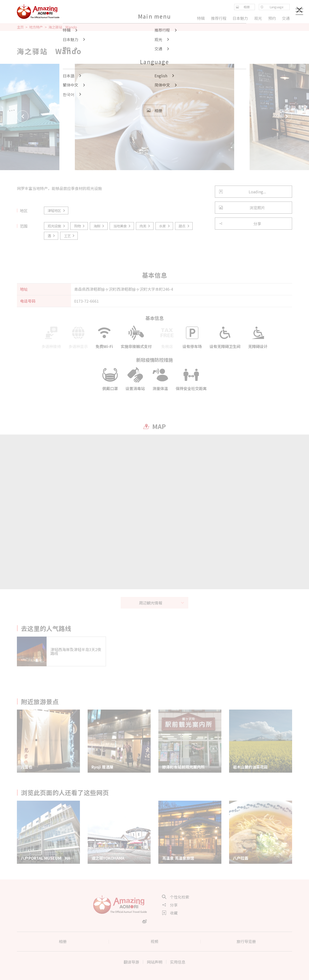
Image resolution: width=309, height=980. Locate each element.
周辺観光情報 (162, 603)
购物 (80, 226)
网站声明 (154, 962)
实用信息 (178, 962)
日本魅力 (240, 18)
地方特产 (36, 27)
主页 (20, 27)
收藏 (170, 913)
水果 (165, 226)
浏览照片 (242, 208)
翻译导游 (131, 962)
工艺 (70, 236)
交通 (286, 18)
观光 (258, 18)
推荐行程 (219, 18)
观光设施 (57, 226)
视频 (154, 941)
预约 (272, 18)
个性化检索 (176, 897)
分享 (240, 224)
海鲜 (99, 226)
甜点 (184, 226)
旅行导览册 (246, 941)
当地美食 (122, 226)
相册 (63, 941)
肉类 (145, 226)
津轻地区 (57, 210)
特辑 (201, 18)
